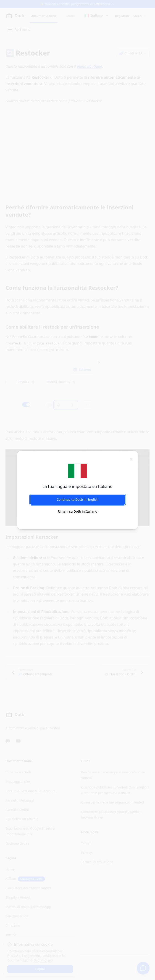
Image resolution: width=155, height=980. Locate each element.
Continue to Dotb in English (77, 499)
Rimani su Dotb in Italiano (77, 511)
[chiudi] (131, 459)
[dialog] (77, 490)
